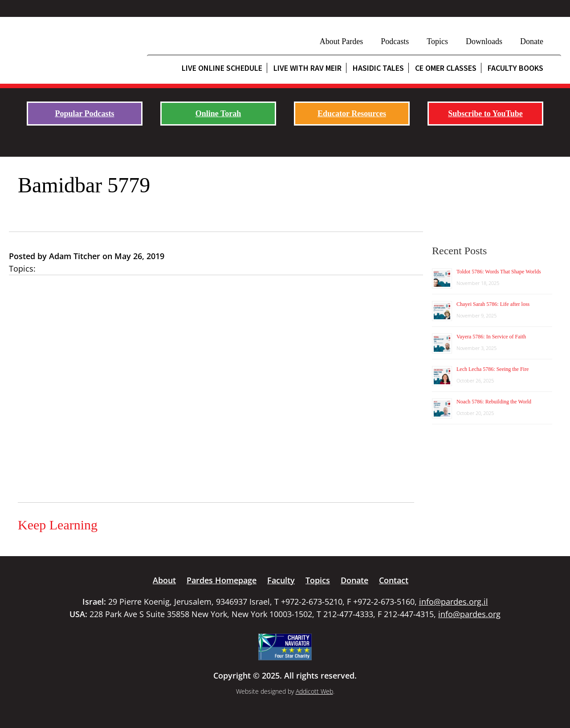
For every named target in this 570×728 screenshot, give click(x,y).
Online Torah (218, 114)
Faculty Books (515, 68)
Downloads (484, 41)
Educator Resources (352, 114)
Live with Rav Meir (307, 68)
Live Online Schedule (222, 68)
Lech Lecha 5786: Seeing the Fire (493, 369)
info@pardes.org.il (454, 602)
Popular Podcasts (84, 114)
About (164, 580)
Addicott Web (314, 691)
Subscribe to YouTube (485, 114)
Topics (437, 41)
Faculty (281, 580)
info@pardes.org (469, 614)
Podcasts (395, 41)
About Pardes (342, 41)
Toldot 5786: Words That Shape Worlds (499, 272)
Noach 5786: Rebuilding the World (494, 402)
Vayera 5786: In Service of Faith (491, 337)
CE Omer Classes (446, 68)
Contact (394, 580)
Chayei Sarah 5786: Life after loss (493, 304)
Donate (532, 41)
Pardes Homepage (222, 580)
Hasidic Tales (378, 68)
